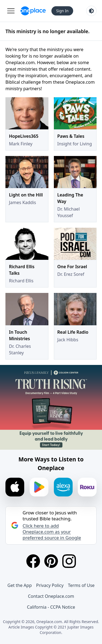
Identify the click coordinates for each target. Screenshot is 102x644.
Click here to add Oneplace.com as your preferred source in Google (52, 532)
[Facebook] (33, 561)
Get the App (19, 585)
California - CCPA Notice (51, 607)
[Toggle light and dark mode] (91, 11)
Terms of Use (81, 585)
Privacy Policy (50, 585)
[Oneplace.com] (33, 11)
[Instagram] (69, 561)
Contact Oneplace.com (51, 596)
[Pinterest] (51, 561)
